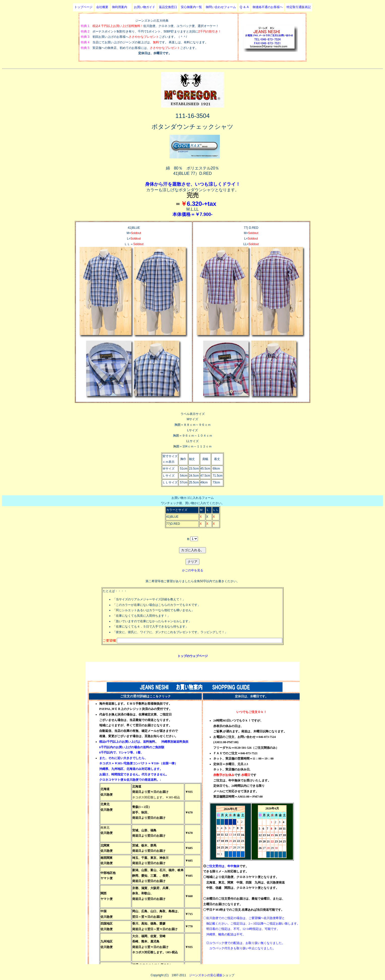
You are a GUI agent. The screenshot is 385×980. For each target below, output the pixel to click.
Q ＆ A (244, 7)
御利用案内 (121, 7)
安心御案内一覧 (191, 7)
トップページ (83, 7)
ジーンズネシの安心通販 (206, 975)
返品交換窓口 (168, 7)
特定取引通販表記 (299, 7)
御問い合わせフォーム (221, 7)
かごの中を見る (193, 570)
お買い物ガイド (145, 7)
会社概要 (102, 7)
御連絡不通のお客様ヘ (268, 7)
